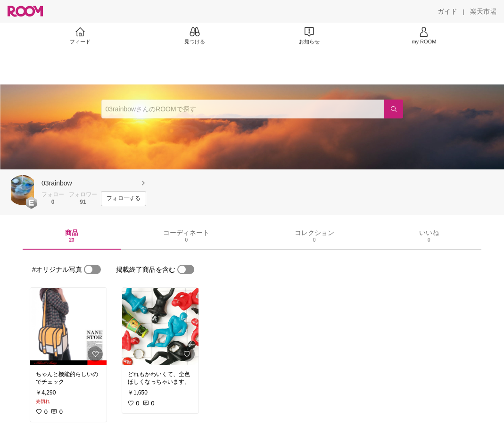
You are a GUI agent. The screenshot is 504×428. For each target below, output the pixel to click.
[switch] (92, 269)
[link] (68, 327)
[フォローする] (124, 199)
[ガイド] (447, 11)
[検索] (394, 109)
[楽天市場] (483, 11)
